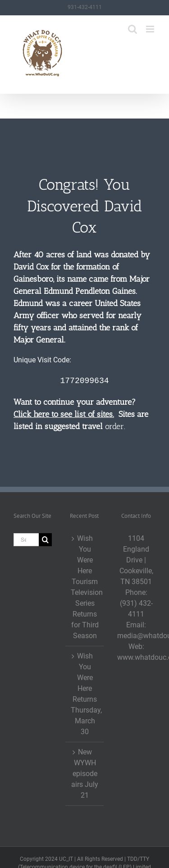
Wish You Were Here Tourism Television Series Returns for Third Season (85, 587)
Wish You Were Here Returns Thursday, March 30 (85, 694)
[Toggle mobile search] (132, 29)
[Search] (45, 540)
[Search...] (26, 540)
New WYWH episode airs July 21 (85, 774)
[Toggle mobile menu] (151, 29)
